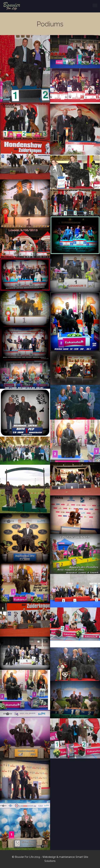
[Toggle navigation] (95, 5)
